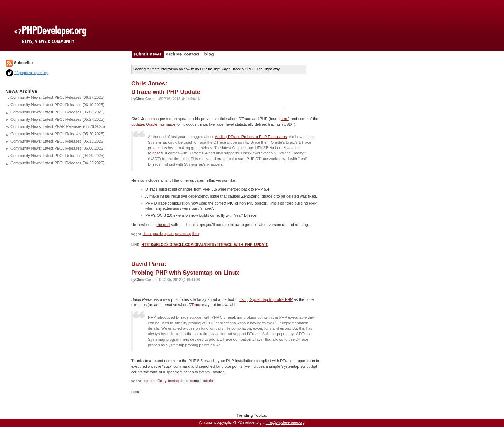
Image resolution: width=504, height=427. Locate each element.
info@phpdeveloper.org (285, 423)
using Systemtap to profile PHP (266, 299)
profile (157, 381)
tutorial (209, 381)
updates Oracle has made (153, 124)
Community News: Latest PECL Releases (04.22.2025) (57, 163)
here (285, 119)
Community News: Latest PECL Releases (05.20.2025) (57, 134)
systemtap (183, 234)
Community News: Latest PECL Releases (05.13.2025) (57, 141)
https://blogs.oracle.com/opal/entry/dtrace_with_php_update (205, 245)
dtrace (148, 234)
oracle (158, 234)
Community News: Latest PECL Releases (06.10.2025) (57, 105)
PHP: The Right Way (264, 69)
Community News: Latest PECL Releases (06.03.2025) (57, 112)
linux (196, 234)
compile (196, 381)
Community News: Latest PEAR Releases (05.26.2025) (58, 126)
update (169, 234)
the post (164, 225)
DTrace (195, 305)
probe (147, 381)
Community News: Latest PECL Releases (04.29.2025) (57, 156)
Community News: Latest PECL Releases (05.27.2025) (57, 119)
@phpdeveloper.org (27, 73)
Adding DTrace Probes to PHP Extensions (251, 137)
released (155, 153)
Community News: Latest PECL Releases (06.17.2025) (57, 97)
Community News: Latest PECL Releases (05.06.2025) (57, 148)
